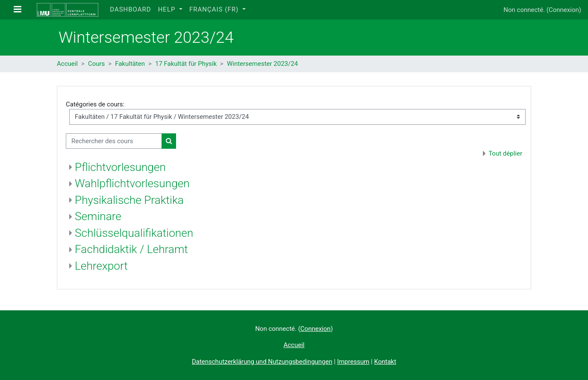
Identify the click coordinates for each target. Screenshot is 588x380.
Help (168, 9)
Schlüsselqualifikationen (134, 233)
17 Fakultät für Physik (186, 64)
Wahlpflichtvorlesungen (132, 183)
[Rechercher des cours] (114, 141)
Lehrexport (101, 266)
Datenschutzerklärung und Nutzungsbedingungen (262, 362)
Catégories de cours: (95, 104)
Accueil (67, 64)
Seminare (98, 216)
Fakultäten (130, 64)
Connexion (564, 10)
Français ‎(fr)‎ (215, 9)
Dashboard (130, 9)
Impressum (353, 362)
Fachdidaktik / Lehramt (131, 249)
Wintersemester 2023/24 (262, 64)
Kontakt (385, 362)
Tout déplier (505, 153)
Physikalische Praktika (129, 200)
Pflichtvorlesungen (120, 167)
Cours (96, 64)
